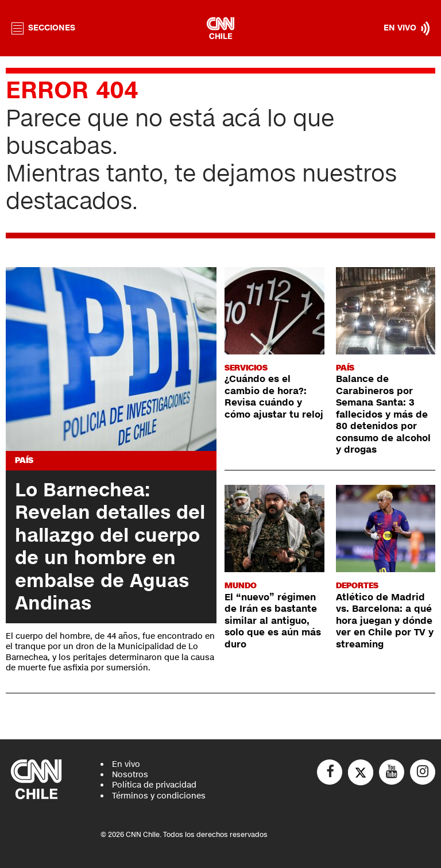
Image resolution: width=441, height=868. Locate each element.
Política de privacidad (154, 785)
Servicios (246, 368)
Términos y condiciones (159, 796)
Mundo (241, 586)
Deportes (357, 586)
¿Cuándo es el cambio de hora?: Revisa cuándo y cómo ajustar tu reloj (274, 397)
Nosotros (130, 775)
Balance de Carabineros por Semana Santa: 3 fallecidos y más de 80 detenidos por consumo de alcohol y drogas (383, 414)
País (24, 460)
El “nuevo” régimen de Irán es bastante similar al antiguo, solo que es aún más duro (273, 621)
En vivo (126, 764)
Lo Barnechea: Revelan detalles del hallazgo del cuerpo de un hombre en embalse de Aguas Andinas (110, 547)
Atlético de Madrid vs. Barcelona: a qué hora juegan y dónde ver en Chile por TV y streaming (385, 621)
